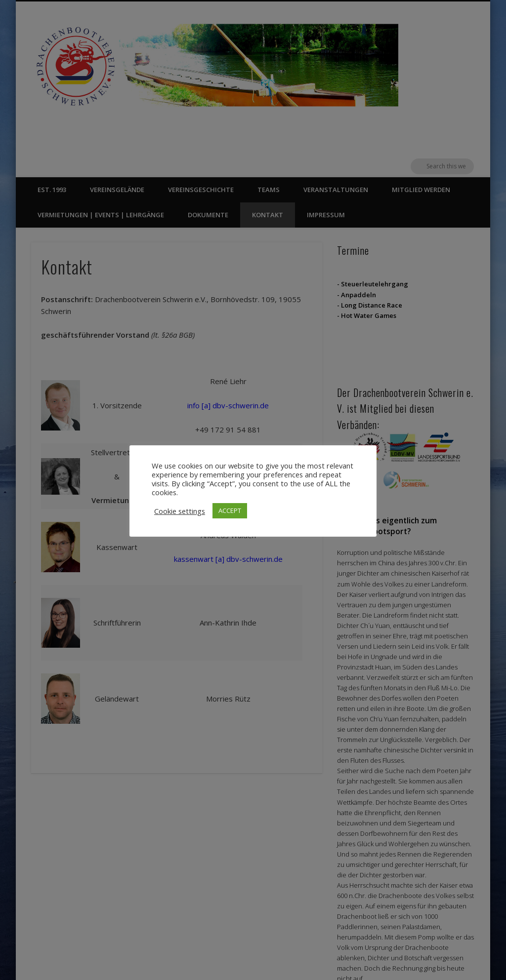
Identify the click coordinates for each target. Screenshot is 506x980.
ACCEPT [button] (230, 510)
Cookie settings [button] (180, 511)
